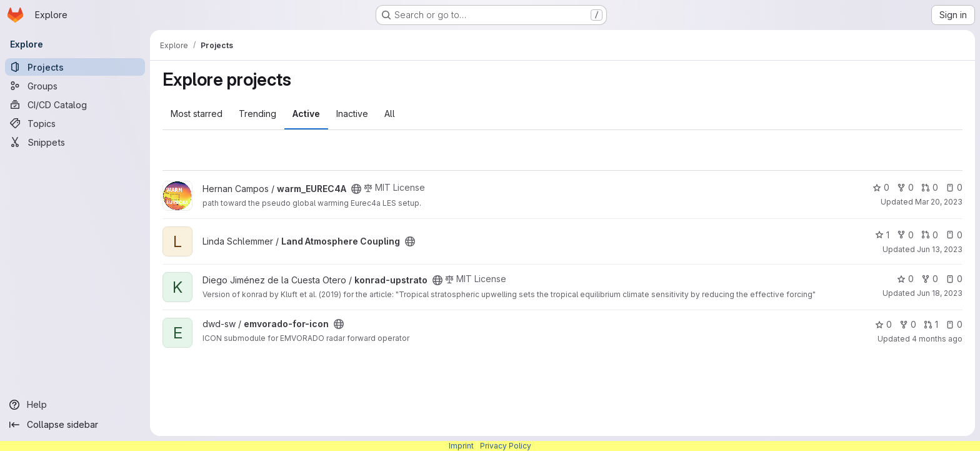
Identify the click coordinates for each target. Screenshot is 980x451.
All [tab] (390, 114)
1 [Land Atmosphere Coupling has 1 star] (882, 235)
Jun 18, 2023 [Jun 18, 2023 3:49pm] (940, 293)
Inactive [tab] (352, 114)
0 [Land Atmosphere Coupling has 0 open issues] (954, 235)
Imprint (461, 446)
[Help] (75, 405)
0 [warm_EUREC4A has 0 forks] (905, 187)
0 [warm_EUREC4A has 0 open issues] (954, 187)
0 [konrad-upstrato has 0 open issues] (954, 279)
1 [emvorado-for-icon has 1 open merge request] (931, 324)
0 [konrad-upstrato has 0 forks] (930, 279)
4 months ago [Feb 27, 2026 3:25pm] (937, 339)
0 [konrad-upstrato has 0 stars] (905, 279)
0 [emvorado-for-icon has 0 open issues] (954, 324)
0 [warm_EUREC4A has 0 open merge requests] (930, 187)
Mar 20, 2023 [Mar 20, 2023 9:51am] (939, 202)
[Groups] (75, 86)
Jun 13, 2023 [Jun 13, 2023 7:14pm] (940, 249)
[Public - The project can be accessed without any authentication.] (356, 189)
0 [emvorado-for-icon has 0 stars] (883, 324)
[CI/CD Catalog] (75, 104)
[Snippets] (75, 142)
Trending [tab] (257, 114)
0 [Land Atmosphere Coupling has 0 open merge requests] (930, 235)
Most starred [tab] (197, 114)
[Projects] (75, 67)
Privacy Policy (506, 446)
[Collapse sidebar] (75, 425)
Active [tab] (306, 114)
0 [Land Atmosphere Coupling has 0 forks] (905, 235)
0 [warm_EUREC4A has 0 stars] (881, 187)
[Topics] (75, 123)
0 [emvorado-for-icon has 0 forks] (908, 324)
